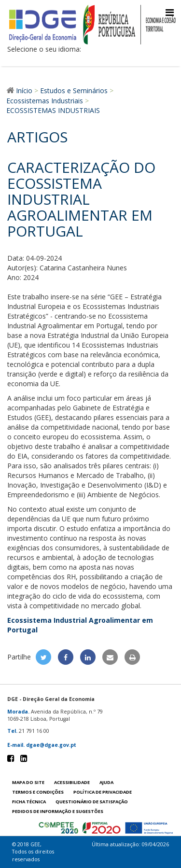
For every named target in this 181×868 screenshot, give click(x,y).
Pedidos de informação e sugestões (58, 811)
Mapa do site (28, 782)
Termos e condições (38, 792)
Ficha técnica (29, 802)
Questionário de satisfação (92, 802)
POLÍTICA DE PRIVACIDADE (103, 792)
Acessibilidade (72, 782)
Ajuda (106, 782)
